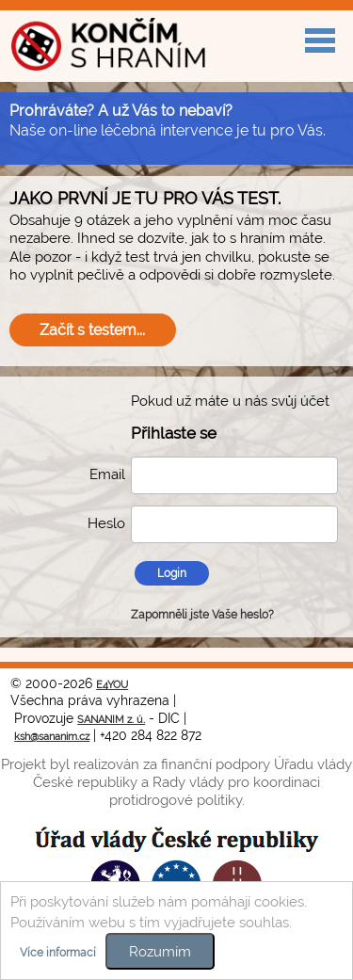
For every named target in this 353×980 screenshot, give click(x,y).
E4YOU (112, 685)
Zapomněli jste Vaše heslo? (202, 615)
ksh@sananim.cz (52, 737)
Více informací (58, 953)
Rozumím (160, 951)
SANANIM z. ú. (111, 720)
